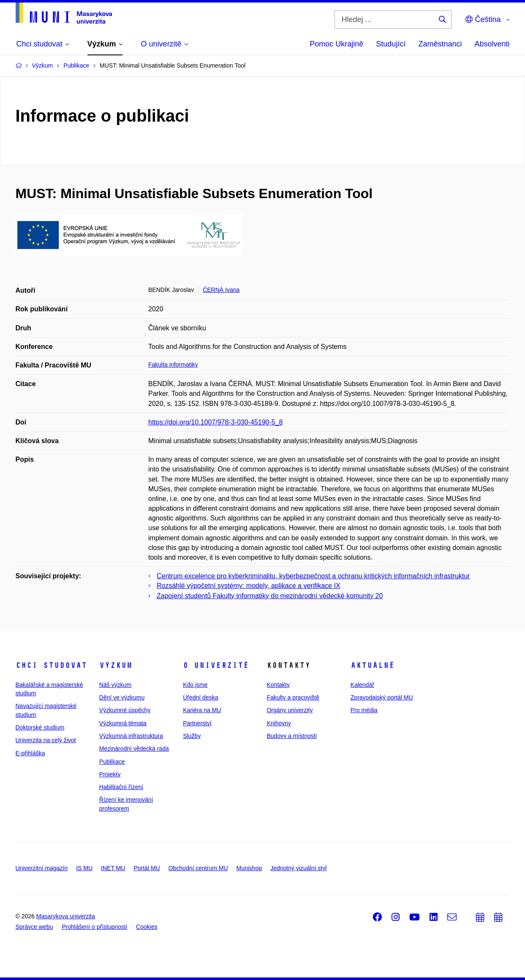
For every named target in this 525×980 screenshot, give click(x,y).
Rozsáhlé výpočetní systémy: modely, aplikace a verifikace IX (249, 586)
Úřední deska (200, 697)
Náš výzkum (115, 685)
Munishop (249, 868)
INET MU (113, 868)
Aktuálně (373, 665)
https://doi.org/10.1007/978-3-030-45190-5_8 (215, 422)
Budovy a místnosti (291, 736)
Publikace (112, 762)
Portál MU (147, 868)
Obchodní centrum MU (198, 868)
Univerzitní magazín (42, 868)
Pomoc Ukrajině (336, 44)
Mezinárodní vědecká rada (134, 749)
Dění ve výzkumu (122, 697)
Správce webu (34, 927)
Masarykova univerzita (66, 916)
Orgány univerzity (290, 710)
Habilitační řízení (121, 787)
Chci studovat (51, 665)
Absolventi (492, 44)
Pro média (364, 710)
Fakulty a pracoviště (293, 697)
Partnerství (197, 723)
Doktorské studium (40, 727)
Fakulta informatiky (173, 365)
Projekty (110, 774)
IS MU (84, 868)
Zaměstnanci (440, 44)
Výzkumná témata (123, 723)
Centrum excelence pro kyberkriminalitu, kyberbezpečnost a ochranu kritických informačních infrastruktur (313, 576)
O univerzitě (216, 665)
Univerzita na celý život (46, 740)
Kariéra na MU (202, 710)
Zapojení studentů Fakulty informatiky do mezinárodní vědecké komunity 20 (270, 596)
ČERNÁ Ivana (221, 290)
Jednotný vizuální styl (298, 868)
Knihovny (279, 723)
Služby (192, 736)
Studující (391, 44)
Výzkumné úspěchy (125, 710)
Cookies (147, 927)
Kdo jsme (195, 685)
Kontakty (278, 685)
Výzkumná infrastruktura (131, 736)
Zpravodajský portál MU (382, 697)
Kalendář (362, 685)
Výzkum (116, 665)
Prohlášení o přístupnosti (94, 927)
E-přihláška (30, 753)
